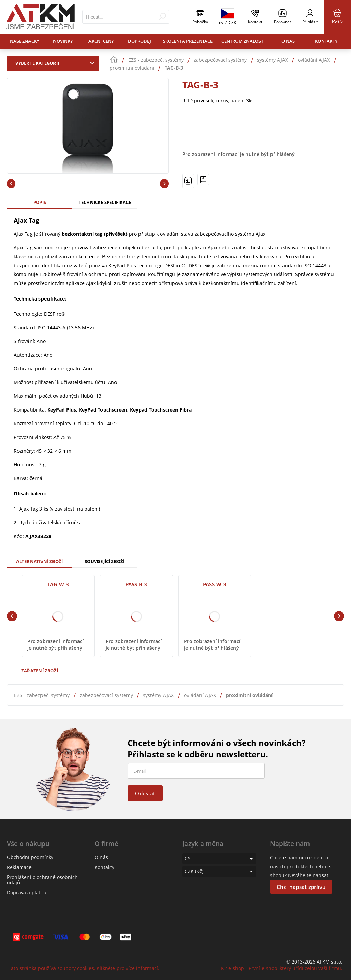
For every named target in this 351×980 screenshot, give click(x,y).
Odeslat (145, 793)
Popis (40, 202)
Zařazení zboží (40, 671)
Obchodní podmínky (30, 857)
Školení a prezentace (188, 41)
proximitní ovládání (249, 695)
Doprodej (140, 41)
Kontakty (326, 41)
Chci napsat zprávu (301, 887)
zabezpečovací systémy (106, 695)
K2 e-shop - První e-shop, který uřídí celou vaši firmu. (282, 968)
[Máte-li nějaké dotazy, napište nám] (203, 180)
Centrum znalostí (243, 41)
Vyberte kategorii (57, 63)
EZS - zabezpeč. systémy (42, 695)
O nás (288, 41)
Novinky (63, 41)
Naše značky (25, 41)
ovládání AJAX (200, 695)
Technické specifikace (105, 202)
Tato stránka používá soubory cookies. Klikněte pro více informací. (84, 968)
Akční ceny (101, 41)
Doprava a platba (27, 892)
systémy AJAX (158, 695)
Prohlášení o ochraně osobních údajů (42, 880)
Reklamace (19, 867)
